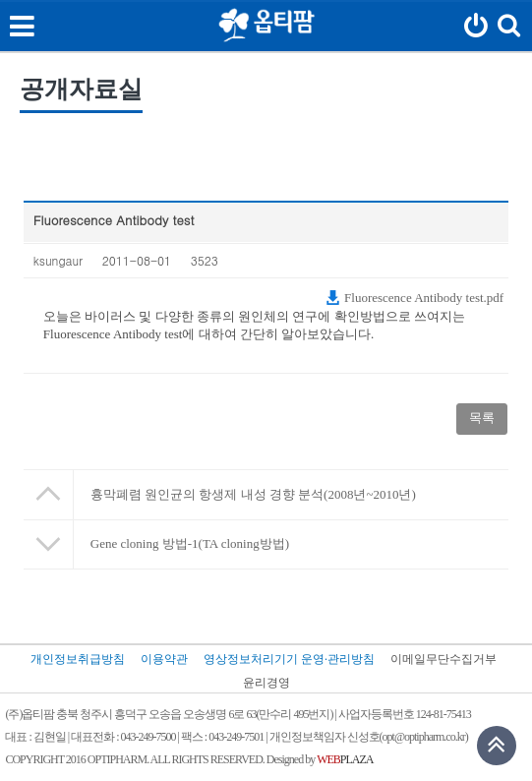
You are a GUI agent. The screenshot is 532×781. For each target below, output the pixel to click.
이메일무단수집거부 (443, 659)
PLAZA (345, 760)
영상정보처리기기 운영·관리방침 (289, 659)
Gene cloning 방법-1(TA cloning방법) (190, 543)
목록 (482, 418)
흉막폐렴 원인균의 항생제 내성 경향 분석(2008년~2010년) (253, 494)
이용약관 (164, 659)
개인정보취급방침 (78, 659)
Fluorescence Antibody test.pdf (414, 298)
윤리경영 (266, 683)
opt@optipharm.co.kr (424, 737)
